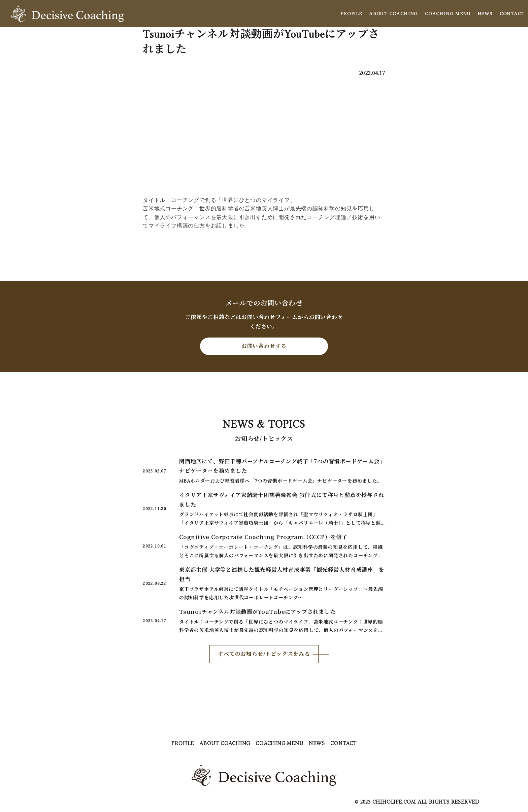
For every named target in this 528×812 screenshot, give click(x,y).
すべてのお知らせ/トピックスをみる (264, 654)
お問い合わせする (264, 346)
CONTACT (512, 13)
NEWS (485, 13)
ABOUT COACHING (393, 13)
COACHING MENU (448, 13)
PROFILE (351, 13)
